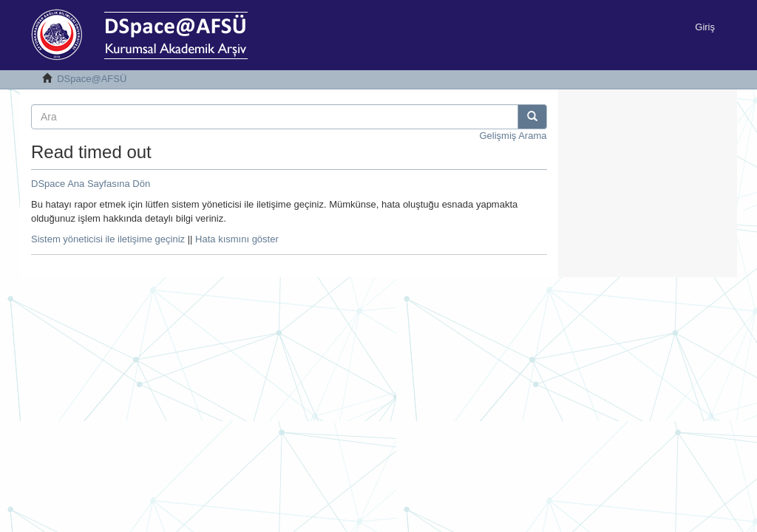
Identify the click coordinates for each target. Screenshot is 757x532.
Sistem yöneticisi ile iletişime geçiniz (108, 239)
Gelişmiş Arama (513, 136)
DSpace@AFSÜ (92, 79)
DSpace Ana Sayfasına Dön (91, 184)
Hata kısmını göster (237, 239)
